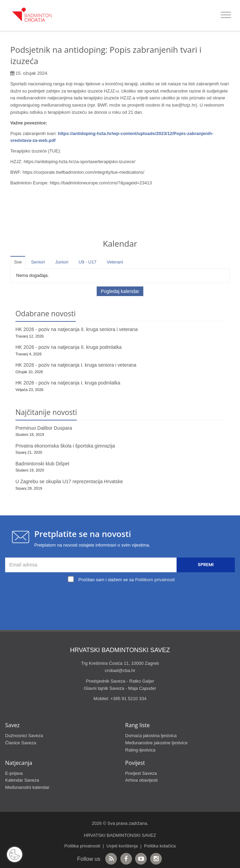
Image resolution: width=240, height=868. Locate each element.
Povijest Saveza (141, 773)
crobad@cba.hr (120, 670)
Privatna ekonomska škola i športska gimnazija (65, 446)
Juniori (62, 262)
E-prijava (14, 773)
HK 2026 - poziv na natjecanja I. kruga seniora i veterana (76, 365)
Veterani (115, 262)
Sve (18, 262)
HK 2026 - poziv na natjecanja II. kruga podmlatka (69, 347)
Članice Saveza (21, 743)
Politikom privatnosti (155, 580)
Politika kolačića (160, 846)
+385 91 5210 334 (128, 699)
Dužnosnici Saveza (24, 736)
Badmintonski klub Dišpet (42, 464)
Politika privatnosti (82, 846)
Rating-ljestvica (140, 750)
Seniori (38, 262)
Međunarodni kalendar (27, 787)
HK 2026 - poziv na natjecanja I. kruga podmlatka (68, 383)
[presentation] (122, 600)
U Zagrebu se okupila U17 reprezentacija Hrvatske (69, 481)
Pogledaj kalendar (120, 291)
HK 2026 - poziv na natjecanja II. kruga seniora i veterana (76, 329)
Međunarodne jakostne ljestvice (156, 743)
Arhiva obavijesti (141, 780)
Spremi (206, 565)
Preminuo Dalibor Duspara (44, 428)
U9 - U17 (87, 262)
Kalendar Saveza (22, 780)
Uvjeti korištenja (122, 846)
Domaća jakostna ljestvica (151, 736)
